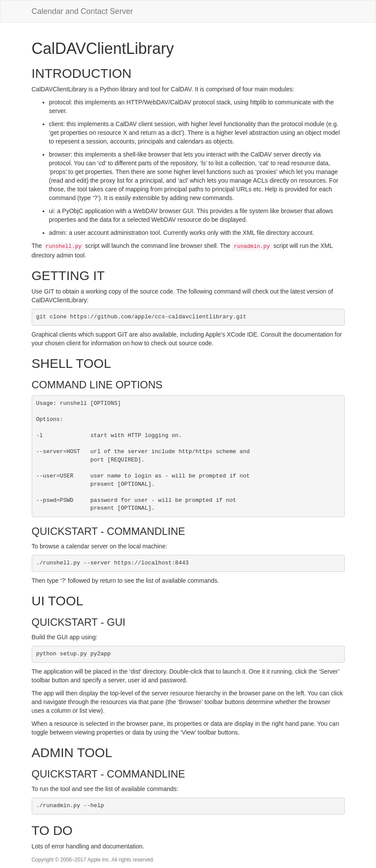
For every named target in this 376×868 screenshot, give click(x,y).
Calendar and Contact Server (82, 11)
